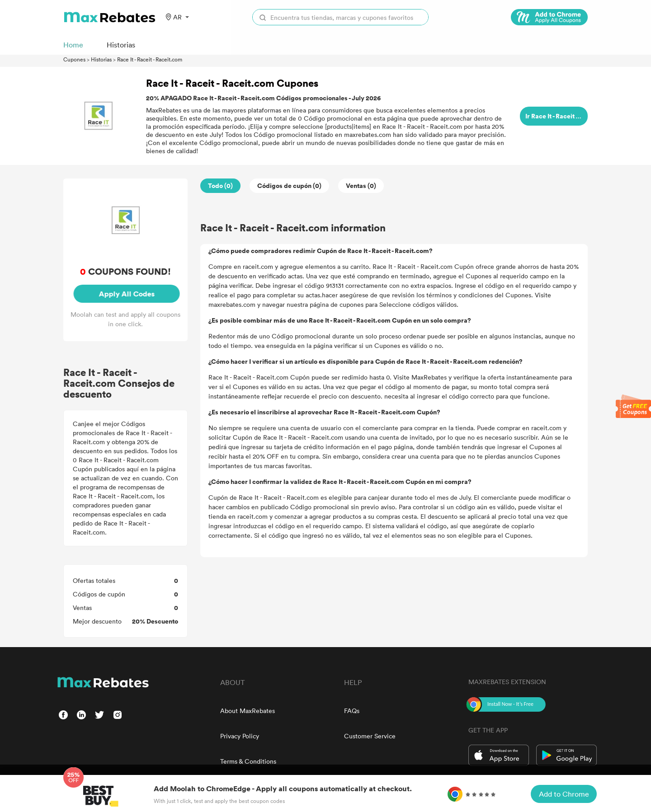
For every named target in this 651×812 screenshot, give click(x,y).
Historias (101, 59)
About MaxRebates (248, 711)
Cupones (74, 59)
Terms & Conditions (248, 761)
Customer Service (370, 736)
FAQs (352, 711)
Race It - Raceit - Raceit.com (150, 59)
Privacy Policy (240, 736)
